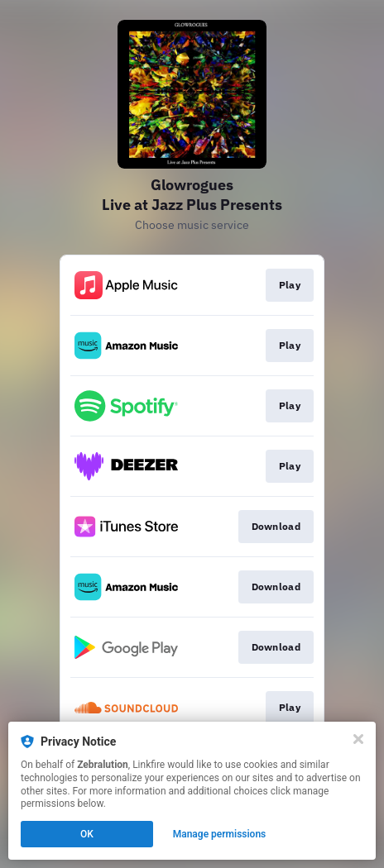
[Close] (358, 739)
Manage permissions (220, 834)
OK (87, 834)
